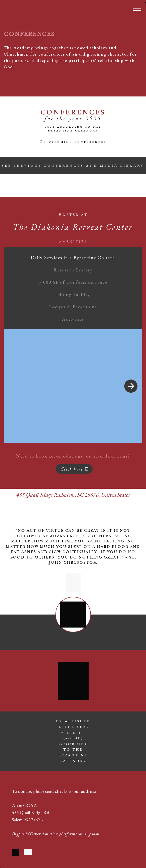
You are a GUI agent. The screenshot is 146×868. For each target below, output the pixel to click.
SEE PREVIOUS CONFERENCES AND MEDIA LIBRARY (73, 166)
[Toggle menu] (137, 8)
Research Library (73, 270)
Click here (75, 469)
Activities (73, 319)
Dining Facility (73, 294)
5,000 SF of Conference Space (73, 282)
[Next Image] (131, 386)
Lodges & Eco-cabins (73, 307)
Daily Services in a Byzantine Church (73, 257)
